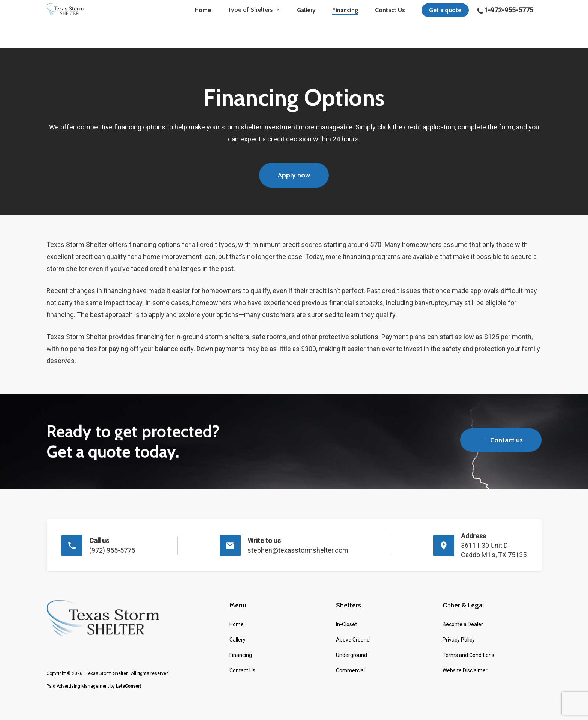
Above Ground (353, 639)
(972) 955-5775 (112, 550)
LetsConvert (128, 686)
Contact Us (242, 670)
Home (237, 624)
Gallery (238, 639)
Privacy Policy (459, 639)
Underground (352, 655)
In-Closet (346, 624)
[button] (294, 175)
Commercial (350, 670)
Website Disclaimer (465, 670)
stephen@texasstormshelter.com (298, 550)
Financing (241, 655)
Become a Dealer (463, 624)
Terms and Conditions (468, 655)
